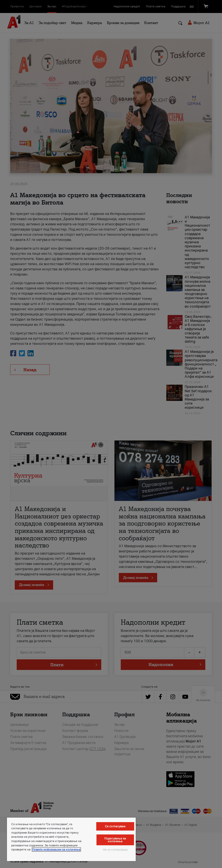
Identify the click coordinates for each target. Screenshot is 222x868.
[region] (71, 839)
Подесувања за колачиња (115, 840)
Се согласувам (115, 826)
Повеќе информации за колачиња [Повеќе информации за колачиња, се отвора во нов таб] (56, 849)
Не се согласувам (115, 850)
